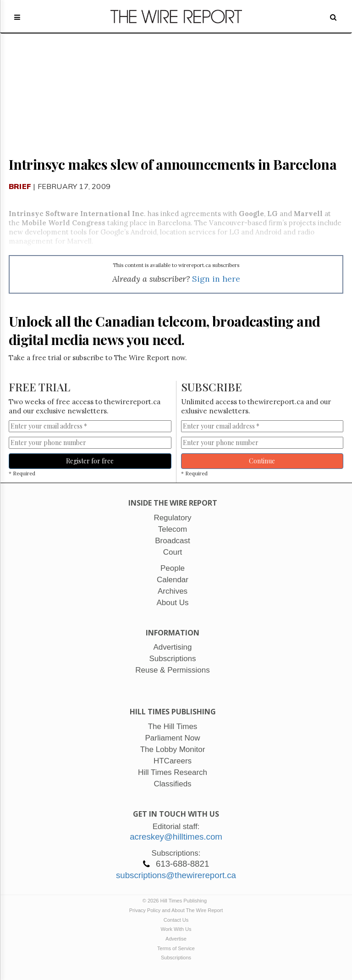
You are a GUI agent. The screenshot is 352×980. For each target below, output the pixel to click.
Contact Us (176, 920)
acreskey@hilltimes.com (176, 837)
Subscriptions (176, 958)
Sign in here (216, 279)
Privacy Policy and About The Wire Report (176, 910)
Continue (262, 461)
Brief (20, 186)
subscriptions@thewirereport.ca (176, 875)
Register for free (90, 461)
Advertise (176, 939)
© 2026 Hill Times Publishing (176, 901)
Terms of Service (176, 948)
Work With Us (176, 929)
